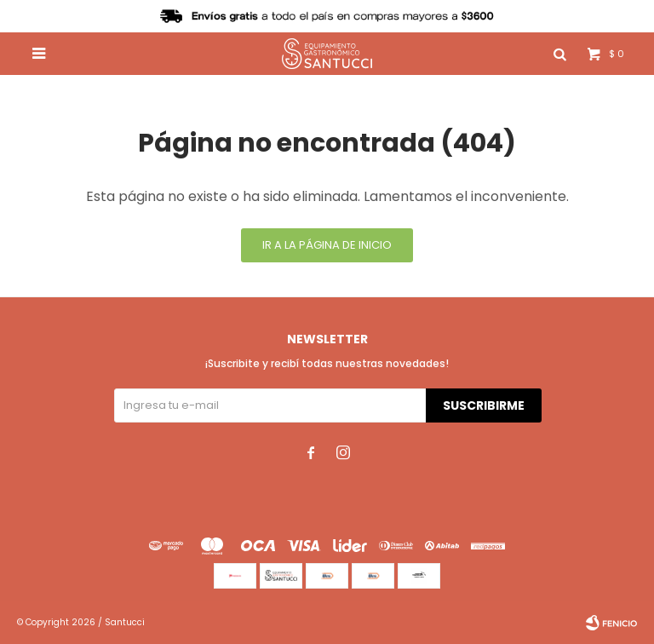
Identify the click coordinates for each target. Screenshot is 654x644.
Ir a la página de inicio (327, 245)
